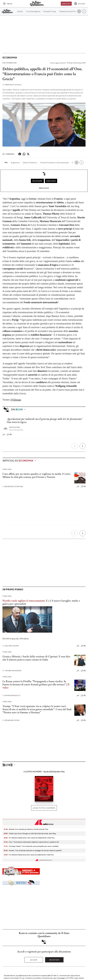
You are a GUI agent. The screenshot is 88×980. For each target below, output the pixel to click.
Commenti (8, 154)
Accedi (34, 960)
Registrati (54, 960)
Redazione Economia (13, 487)
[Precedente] (75, 446)
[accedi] (80, 4)
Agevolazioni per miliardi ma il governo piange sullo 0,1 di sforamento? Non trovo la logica (44, 420)
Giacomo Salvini (11, 646)
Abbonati (66, 4)
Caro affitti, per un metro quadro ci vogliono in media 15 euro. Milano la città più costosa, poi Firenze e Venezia (37, 475)
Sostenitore (15, 427)
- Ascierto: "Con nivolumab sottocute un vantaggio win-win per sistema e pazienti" (33, 851)
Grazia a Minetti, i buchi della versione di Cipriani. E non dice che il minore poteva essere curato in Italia (36, 658)
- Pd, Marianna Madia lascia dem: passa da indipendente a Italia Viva (29, 855)
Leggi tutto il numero (44, 808)
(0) (83, 486)
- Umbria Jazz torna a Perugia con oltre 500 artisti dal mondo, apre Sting (30, 834)
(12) (9, 435)
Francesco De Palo (12, 85)
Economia (10, 57)
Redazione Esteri (11, 720)
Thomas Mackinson (12, 671)
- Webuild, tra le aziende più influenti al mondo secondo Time (26, 829)
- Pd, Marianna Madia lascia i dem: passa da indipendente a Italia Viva (29, 838)
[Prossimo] (83, 446)
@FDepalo (16, 400)
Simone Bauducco (11, 695)
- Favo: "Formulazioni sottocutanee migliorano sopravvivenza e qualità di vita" (31, 842)
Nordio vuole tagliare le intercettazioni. (24, 601)
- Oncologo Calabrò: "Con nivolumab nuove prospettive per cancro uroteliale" (31, 846)
